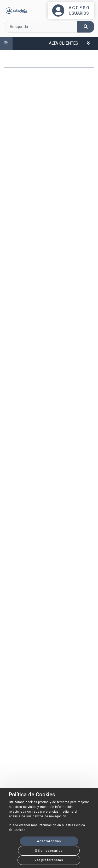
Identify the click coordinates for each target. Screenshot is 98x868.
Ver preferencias (49, 860)
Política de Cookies (32, 795)
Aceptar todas (49, 841)
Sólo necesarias (49, 851)
